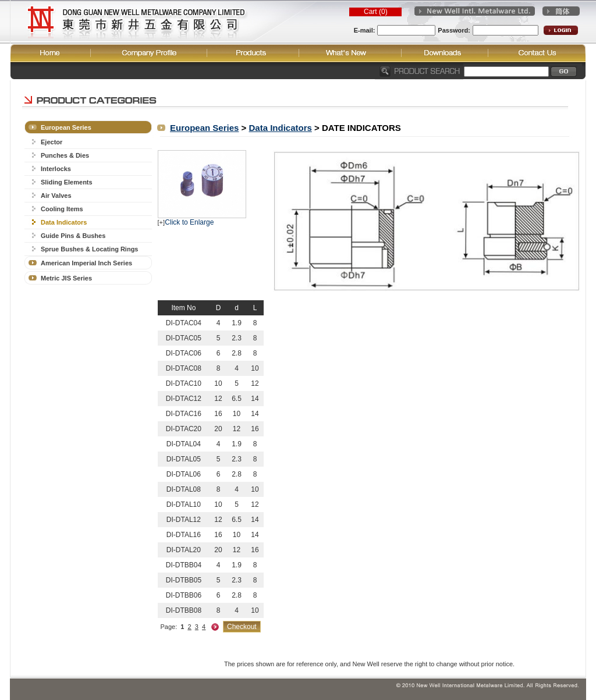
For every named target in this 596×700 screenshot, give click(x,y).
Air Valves (56, 196)
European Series (66, 127)
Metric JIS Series (66, 278)
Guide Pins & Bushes (73, 236)
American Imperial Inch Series (86, 263)
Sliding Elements (67, 182)
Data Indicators (64, 222)
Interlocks (56, 169)
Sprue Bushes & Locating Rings (89, 249)
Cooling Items (62, 209)
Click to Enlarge (189, 222)
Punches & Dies (65, 155)
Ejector (52, 142)
